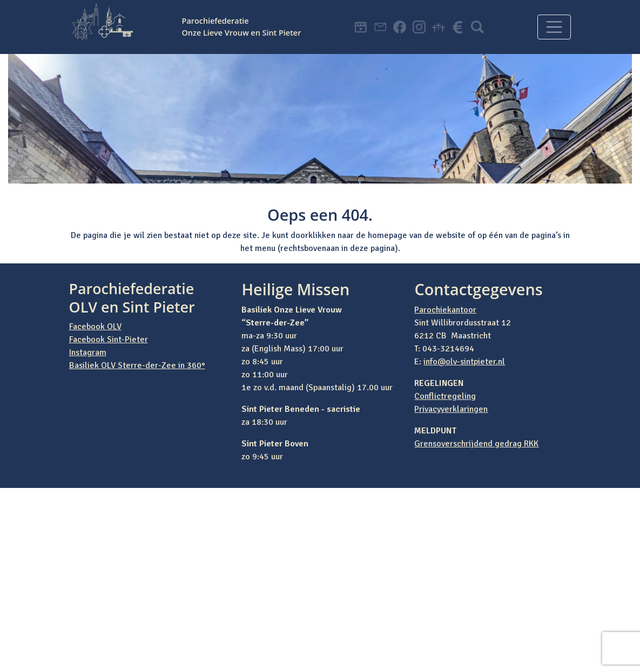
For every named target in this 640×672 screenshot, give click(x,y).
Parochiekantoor (445, 310)
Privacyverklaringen (451, 409)
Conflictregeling (445, 396)
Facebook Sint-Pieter (109, 340)
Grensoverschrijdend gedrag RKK (476, 444)
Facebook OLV (95, 327)
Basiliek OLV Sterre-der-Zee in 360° (137, 365)
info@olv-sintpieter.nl (464, 362)
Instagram (88, 352)
